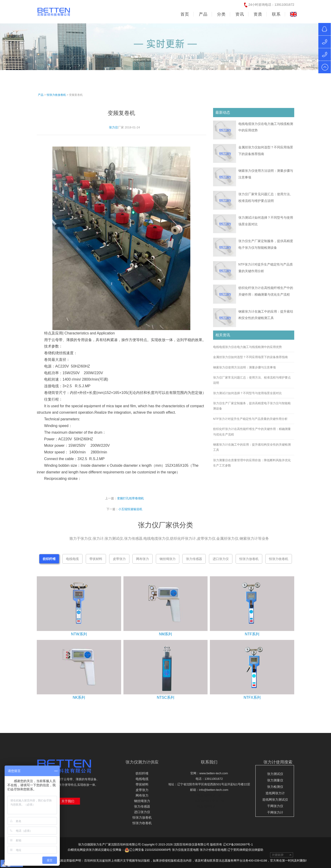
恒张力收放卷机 (56, 95)
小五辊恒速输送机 (130, 509)
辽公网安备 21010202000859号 (148, 850)
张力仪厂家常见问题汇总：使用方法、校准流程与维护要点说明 (252, 380)
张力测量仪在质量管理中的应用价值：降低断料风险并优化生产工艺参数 (252, 463)
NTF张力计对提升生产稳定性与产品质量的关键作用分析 (250, 419)
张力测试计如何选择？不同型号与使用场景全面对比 (247, 393)
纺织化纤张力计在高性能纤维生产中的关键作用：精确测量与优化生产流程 (252, 432)
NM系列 (166, 634)
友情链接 (282, 855)
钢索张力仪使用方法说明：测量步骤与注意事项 (244, 367)
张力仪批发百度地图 (185, 850)
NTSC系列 (165, 697)
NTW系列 (79, 634)
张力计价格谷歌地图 (213, 850)
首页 (185, 14)
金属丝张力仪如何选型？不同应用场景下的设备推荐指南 (250, 357)
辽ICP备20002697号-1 (238, 844)
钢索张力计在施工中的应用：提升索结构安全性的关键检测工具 (252, 447)
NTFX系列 (252, 697)
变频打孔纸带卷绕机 (130, 498)
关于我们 (68, 801)
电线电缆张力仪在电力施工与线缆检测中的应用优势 (247, 347)
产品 (41, 95)
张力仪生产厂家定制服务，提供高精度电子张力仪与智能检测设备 (252, 406)
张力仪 (113, 127)
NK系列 (79, 697)
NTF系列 (252, 634)
